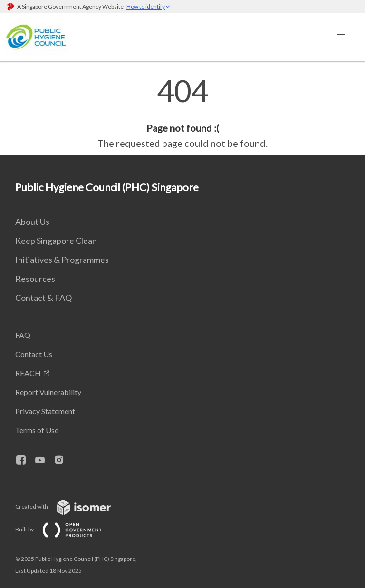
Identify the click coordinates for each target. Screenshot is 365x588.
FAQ (23, 335)
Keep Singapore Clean (56, 241)
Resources (35, 279)
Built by (66, 529)
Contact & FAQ (43, 298)
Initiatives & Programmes (62, 260)
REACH (28, 373)
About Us (32, 222)
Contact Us (34, 354)
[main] (182, 113)
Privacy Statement (45, 411)
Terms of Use (37, 430)
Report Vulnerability (48, 392)
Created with (71, 506)
